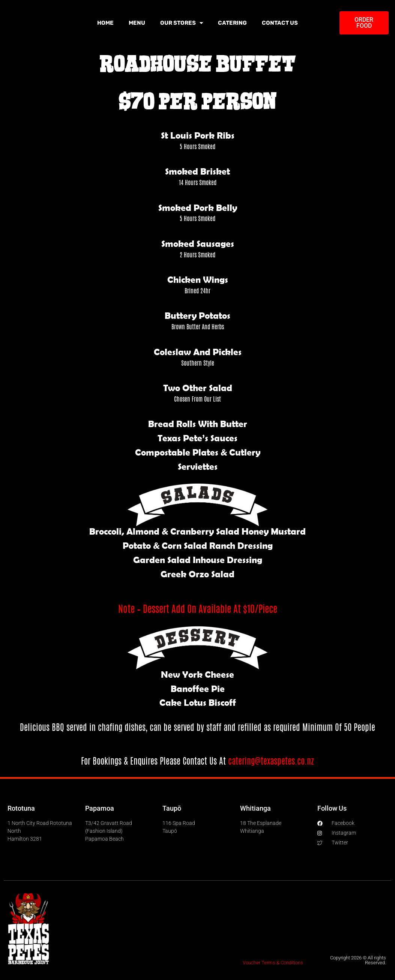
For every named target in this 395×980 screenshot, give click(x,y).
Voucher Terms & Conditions (273, 963)
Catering (232, 23)
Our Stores (182, 23)
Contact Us (280, 23)
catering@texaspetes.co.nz (271, 761)
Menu (137, 23)
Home (105, 23)
